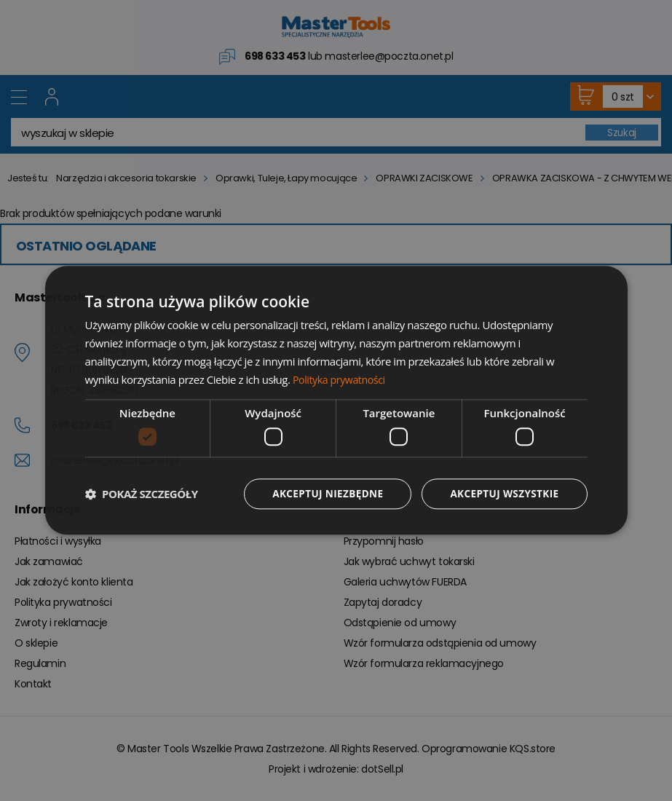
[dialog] (336, 401)
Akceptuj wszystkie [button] (502, 493)
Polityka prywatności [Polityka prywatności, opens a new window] (341, 379)
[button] (142, 494)
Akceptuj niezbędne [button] (322, 493)
